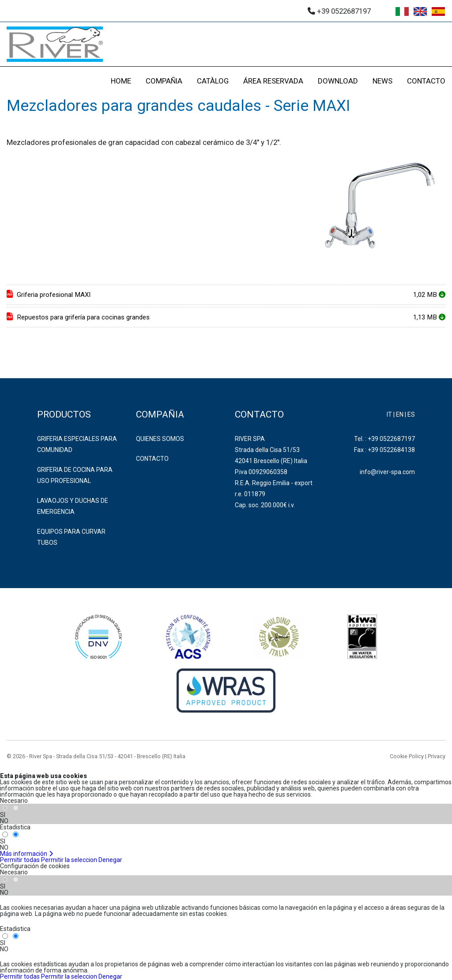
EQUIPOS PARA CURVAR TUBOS (71, 537)
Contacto (152, 459)
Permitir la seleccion (69, 860)
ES (411, 414)
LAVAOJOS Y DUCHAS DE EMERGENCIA (73, 506)
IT (389, 414)
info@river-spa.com (387, 472)
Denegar (110, 860)
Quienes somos (160, 439)
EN (400, 414)
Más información (27, 854)
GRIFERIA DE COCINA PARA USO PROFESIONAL (75, 475)
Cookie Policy (407, 756)
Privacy (437, 756)
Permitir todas (20, 860)
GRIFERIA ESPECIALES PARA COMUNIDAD (77, 444)
